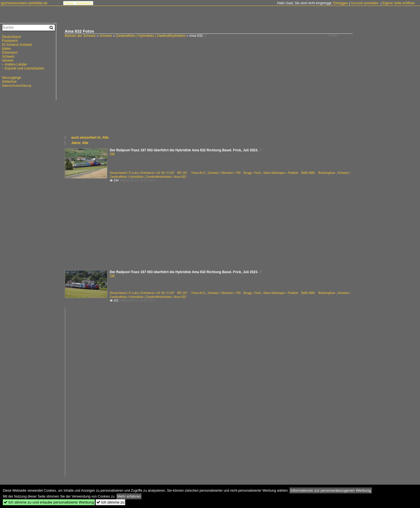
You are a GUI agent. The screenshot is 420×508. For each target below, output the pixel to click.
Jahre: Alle (80, 143)
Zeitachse (9, 82)
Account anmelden (365, 3)
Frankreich (10, 41)
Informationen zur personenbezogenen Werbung (331, 490)
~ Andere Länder (14, 64)
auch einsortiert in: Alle (90, 138)
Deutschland (11, 37)
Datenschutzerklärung (17, 86)
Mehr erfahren (129, 496)
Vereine (8, 60)
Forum (69, 3)
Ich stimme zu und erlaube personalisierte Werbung (49, 502)
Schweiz (106, 36)
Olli (112, 154)
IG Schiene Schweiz (17, 45)
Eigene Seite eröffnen (398, 3)
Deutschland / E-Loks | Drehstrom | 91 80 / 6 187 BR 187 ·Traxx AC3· (158, 173)
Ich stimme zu (110, 502)
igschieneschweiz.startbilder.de (24, 3)
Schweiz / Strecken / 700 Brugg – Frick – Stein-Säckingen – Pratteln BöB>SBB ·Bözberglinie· (272, 173)
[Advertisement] (233, 93)
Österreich (10, 53)
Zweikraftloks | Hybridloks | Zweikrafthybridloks (151, 36)
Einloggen (341, 3)
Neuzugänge (12, 78)
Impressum (84, 3)
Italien (6, 49)
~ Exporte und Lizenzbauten (23, 68)
